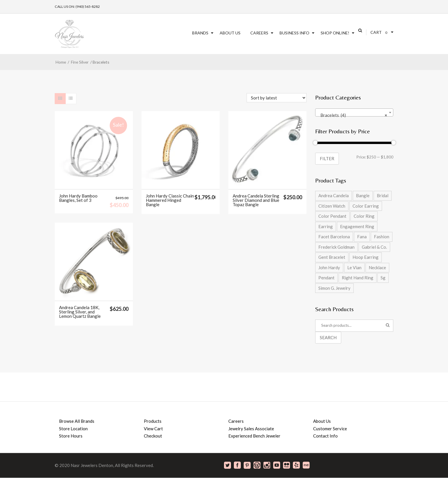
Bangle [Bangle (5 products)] (363, 195)
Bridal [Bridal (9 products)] (383, 195)
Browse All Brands (77, 421)
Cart (376, 32)
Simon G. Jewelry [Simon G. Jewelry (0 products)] (334, 288)
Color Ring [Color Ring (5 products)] (364, 216)
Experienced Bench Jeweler (254, 436)
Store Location (73, 429)
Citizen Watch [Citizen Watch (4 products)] (332, 206)
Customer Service (330, 429)
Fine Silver (80, 62)
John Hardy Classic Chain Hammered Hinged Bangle (170, 200)
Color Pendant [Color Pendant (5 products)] (332, 216)
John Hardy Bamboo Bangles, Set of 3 (78, 198)
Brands (200, 33)
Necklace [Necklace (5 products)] (377, 267)
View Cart (153, 429)
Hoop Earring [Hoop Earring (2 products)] (366, 257)
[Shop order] (277, 98)
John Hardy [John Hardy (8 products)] (329, 267)
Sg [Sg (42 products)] (383, 278)
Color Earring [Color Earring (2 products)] (366, 206)
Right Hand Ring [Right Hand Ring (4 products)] (358, 278)
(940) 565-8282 (88, 7)
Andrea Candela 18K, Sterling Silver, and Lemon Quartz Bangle (80, 312)
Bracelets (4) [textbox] (352, 115)
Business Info (294, 33)
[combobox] (354, 112)
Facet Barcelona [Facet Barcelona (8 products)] (334, 237)
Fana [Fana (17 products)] (362, 237)
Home (61, 62)
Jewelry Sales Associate (251, 429)
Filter (327, 158)
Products (153, 421)
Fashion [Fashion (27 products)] (382, 237)
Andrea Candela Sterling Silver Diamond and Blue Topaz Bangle (256, 200)
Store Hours (71, 436)
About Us (230, 33)
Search (328, 337)
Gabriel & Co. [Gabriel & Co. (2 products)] (374, 247)
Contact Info (325, 436)
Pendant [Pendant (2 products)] (326, 278)
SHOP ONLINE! (335, 33)
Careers (259, 33)
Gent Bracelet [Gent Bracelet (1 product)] (332, 257)
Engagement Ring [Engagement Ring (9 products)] (357, 226)
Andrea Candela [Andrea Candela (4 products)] (334, 195)
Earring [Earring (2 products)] (326, 226)
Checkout (153, 436)
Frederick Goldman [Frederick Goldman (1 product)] (336, 247)
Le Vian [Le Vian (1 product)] (354, 267)
